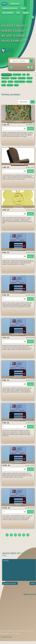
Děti (28, 75)
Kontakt (18, 633)
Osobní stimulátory (20, 82)
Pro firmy (29, 82)
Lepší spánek (22, 78)
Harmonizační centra (21, 631)
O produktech (9, 631)
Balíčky (16, 85)
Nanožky (4, 82)
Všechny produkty (7, 75)
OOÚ (13, 633)
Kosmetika (14, 78)
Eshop (2, 631)
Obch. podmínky (5, 633)
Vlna (24, 75)
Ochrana (10, 82)
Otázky (32, 631)
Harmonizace (5, 78)
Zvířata (4, 85)
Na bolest (30, 78)
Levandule (10, 85)
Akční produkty (17, 75)
